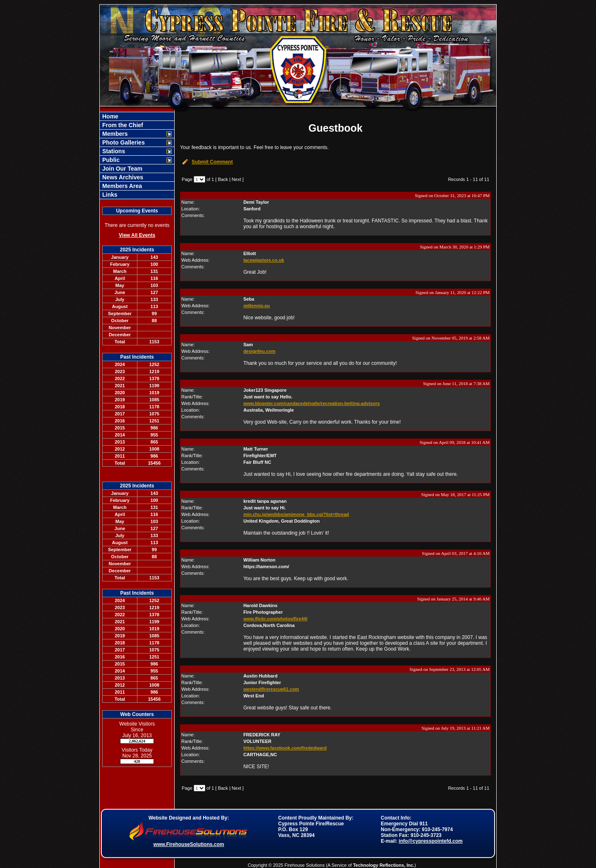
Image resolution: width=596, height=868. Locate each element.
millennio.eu (257, 306)
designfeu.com (260, 351)
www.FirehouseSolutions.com (189, 844)
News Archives (122, 177)
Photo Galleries (123, 142)
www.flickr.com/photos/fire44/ (275, 619)
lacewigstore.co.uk (264, 260)
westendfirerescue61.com (271, 689)
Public (110, 160)
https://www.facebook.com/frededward (285, 748)
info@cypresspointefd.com (430, 841)
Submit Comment (212, 162)
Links (109, 195)
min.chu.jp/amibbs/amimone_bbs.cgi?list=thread (296, 514)
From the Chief (122, 125)
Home (109, 116)
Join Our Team (121, 169)
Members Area (121, 186)
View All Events (137, 235)
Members (114, 134)
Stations (113, 151)
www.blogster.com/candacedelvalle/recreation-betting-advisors (312, 403)
